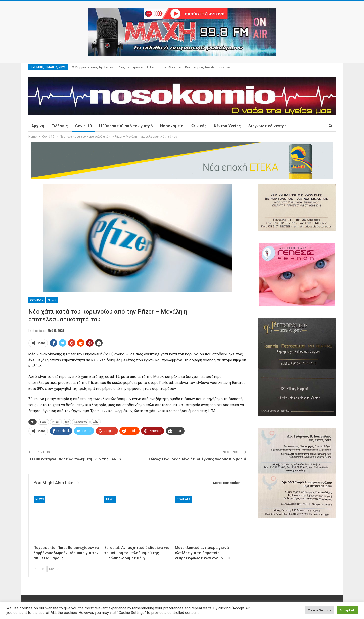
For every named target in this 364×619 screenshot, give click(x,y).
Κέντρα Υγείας (227, 126)
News (52, 300)
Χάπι (96, 422)
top (67, 422)
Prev (40, 569)
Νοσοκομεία (172, 126)
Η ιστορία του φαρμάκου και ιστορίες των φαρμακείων (189, 67)
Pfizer (56, 422)
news (43, 422)
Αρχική (38, 126)
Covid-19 (83, 126)
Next (54, 569)
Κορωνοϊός (81, 422)
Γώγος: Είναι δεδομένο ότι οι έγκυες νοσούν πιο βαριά (197, 459)
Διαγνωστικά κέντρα (267, 126)
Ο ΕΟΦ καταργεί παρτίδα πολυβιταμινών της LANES (75, 459)
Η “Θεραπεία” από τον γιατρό (126, 126)
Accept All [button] (347, 610)
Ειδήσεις (60, 126)
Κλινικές (199, 126)
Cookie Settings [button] (320, 610)
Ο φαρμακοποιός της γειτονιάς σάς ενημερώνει (108, 67)
